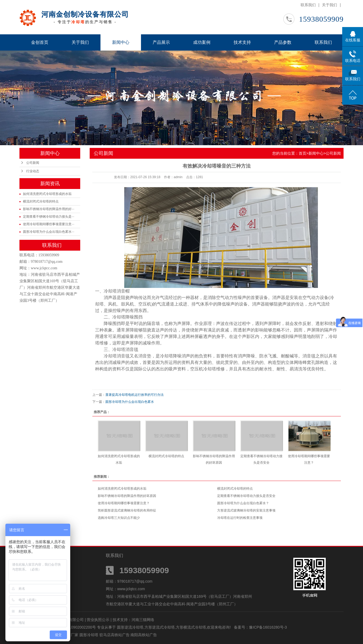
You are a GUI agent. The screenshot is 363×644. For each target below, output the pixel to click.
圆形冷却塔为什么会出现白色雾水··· (49, 232)
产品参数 (283, 42)
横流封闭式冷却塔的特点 (41, 201)
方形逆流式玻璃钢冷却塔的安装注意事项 (246, 510)
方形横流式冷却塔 (191, 627)
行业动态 (33, 171)
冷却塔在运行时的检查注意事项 (240, 518)
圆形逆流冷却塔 (130, 627)
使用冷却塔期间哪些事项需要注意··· (49, 224)
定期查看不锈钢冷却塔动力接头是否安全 (246, 496)
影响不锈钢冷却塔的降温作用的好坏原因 (127, 496)
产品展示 (161, 42)
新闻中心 (121, 42)
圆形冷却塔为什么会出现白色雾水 (130, 402)
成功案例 (202, 42)
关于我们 (330, 5)
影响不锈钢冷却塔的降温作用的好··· (49, 209)
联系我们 (308, 5)
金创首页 (40, 42)
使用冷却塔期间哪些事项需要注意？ (124, 503)
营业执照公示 (98, 620)
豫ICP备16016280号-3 (268, 627)
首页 (302, 153)
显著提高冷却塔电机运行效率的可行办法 (135, 395)
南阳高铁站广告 (144, 635)
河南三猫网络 (143, 620)
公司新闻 (33, 163)
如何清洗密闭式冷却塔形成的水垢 (47, 194)
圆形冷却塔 (89, 635)
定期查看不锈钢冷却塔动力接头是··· (49, 217)
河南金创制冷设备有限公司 (85, 14)
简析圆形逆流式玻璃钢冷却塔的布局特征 (127, 510)
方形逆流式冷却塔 (160, 627)
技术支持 (242, 42)
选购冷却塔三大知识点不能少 (119, 518)
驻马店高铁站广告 (115, 635)
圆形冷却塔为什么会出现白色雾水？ (243, 503)
